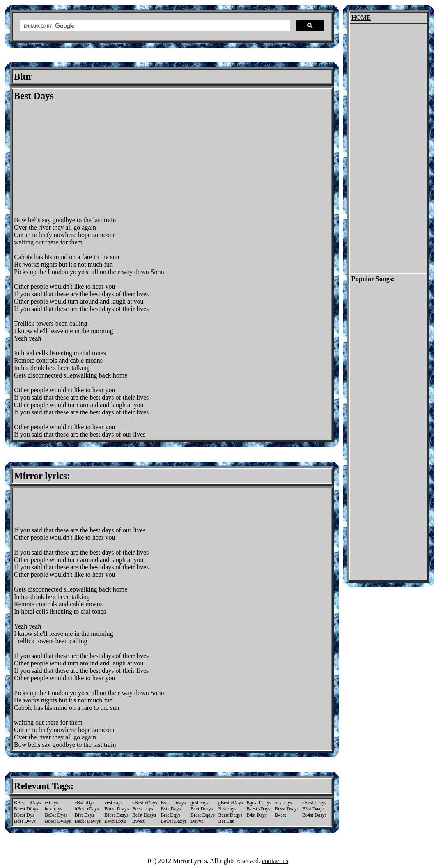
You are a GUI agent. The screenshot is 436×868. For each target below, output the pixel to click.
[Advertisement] (83, 159)
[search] (154, 26)
